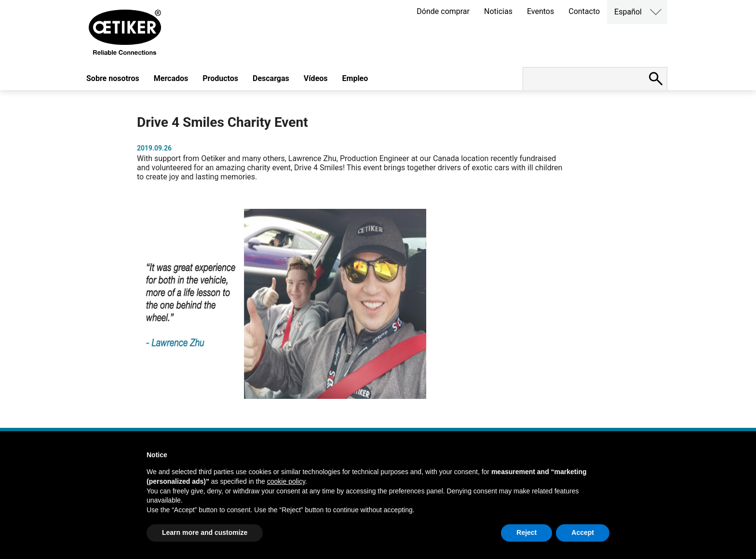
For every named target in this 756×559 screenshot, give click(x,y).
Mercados (171, 78)
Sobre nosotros (113, 78)
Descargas (271, 78)
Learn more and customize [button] (205, 532)
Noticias (498, 11)
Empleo (355, 78)
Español (628, 12)
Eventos (540, 11)
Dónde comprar (443, 11)
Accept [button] (583, 532)
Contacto (584, 11)
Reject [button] (526, 532)
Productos (220, 78)
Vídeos (316, 78)
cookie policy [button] (286, 481)
